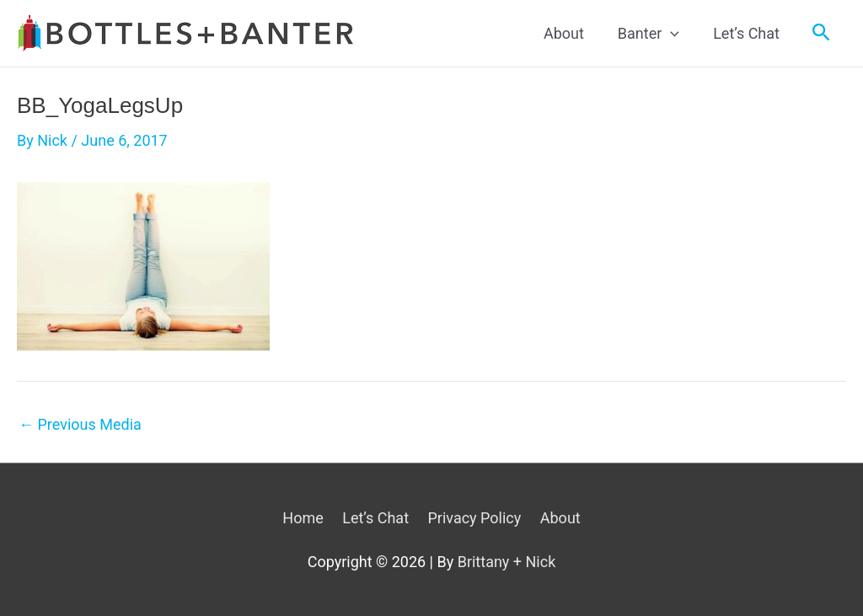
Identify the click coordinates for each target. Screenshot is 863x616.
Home (303, 518)
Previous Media (80, 425)
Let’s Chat (375, 518)
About (560, 518)
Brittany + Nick (507, 562)
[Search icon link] (821, 33)
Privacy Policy (474, 518)
